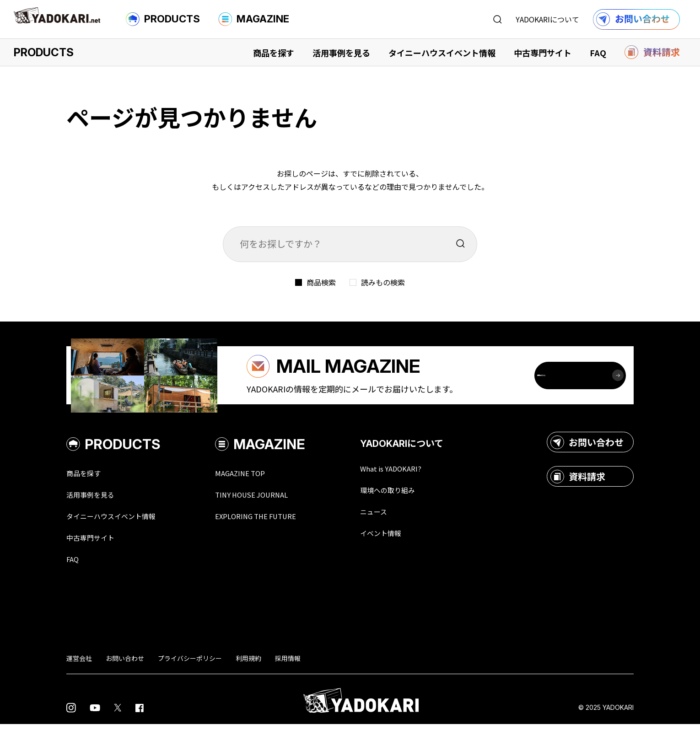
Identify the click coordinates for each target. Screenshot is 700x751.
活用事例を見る (341, 53)
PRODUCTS (163, 19)
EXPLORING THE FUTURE (277, 542)
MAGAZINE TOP (257, 498)
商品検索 (321, 282)
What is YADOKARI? (417, 493)
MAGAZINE (254, 19)
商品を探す (274, 53)
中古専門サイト (543, 53)
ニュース (396, 537)
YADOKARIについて (547, 19)
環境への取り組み (413, 515)
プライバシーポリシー (190, 685)
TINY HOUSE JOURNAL (271, 520)
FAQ (598, 53)
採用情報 (288, 685)
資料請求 (578, 501)
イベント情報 (405, 559)
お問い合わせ (587, 467)
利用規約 (248, 685)
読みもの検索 (383, 282)
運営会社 (79, 685)
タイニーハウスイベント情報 (442, 53)
